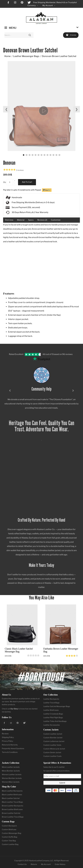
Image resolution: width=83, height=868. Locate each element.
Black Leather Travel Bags (12, 802)
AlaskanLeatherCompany (39, 861)
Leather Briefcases (51, 710)
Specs (31, 220)
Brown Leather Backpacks (13, 806)
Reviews (5, 734)
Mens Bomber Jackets (11, 771)
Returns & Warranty (10, 745)
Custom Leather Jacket (53, 734)
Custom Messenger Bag (12, 833)
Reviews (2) (42, 220)
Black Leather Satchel (11, 798)
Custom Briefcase (9, 829)
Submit (62, 783)
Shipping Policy (8, 737)
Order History (60, 864)
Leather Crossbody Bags (53, 714)
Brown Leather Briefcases (12, 809)
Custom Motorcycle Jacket (54, 749)
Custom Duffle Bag (10, 837)
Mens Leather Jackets (11, 767)
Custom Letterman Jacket (54, 741)
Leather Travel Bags (51, 703)
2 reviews (20, 170)
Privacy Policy (7, 741)
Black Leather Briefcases (12, 795)
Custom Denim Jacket (52, 752)
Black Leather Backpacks (12, 791)
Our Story (14, 709)
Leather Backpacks (51, 699)
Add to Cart (27, 182)
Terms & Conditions (10, 752)
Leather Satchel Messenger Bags (57, 706)
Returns (34, 864)
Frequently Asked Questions (13, 748)
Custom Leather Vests (52, 745)
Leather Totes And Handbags (55, 721)
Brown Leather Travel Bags (13, 817)
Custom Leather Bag (10, 844)
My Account (46, 864)
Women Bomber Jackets (12, 778)
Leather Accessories (52, 725)
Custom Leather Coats (52, 756)
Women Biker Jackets (11, 782)
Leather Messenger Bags (26, 56)
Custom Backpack (9, 826)
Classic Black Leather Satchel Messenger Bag (19, 650)
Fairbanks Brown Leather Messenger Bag (61, 650)
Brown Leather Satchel (11, 813)
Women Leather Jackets (12, 774)
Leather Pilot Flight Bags (53, 717)
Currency (33, 6)
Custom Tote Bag (9, 841)
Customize (56, 220)
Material (21, 220)
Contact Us (22, 864)
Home (7, 56)
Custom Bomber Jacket (53, 738)
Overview (9, 220)
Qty (5, 182)
